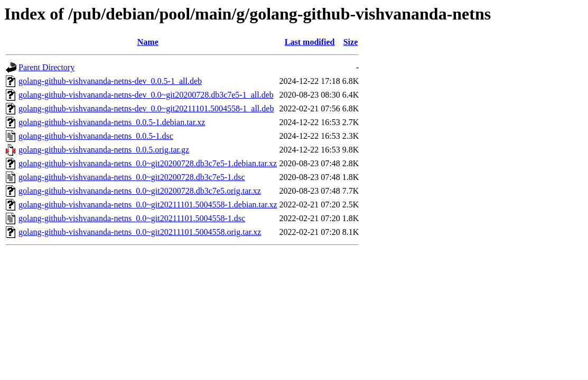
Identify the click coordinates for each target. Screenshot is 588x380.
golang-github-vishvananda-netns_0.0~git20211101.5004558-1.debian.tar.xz (148, 205)
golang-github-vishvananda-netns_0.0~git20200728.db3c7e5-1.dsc (132, 177)
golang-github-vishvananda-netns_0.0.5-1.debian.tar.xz (112, 122)
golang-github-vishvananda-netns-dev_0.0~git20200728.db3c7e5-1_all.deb (146, 95)
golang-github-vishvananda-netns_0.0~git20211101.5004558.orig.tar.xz (140, 232)
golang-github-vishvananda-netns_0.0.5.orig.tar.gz (104, 150)
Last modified (310, 42)
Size (351, 42)
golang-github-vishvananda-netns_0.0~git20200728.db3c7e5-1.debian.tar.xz (148, 163)
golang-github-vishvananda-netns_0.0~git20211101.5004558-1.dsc (132, 218)
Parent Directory (46, 67)
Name (148, 42)
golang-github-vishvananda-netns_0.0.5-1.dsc (96, 136)
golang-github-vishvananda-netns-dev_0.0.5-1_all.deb (110, 81)
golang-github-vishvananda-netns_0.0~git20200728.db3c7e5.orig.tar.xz (140, 191)
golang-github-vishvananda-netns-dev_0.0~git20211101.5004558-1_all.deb (146, 108)
